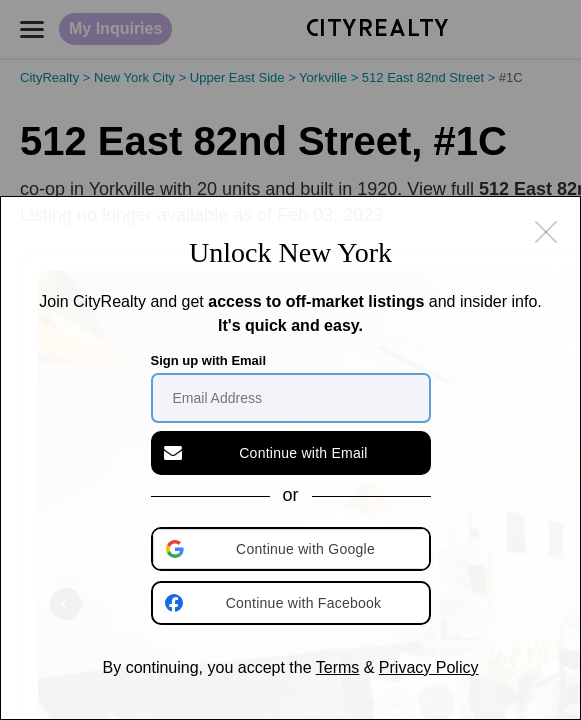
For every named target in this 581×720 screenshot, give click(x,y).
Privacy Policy (429, 667)
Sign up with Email (209, 360)
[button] (293, 549)
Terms (338, 667)
